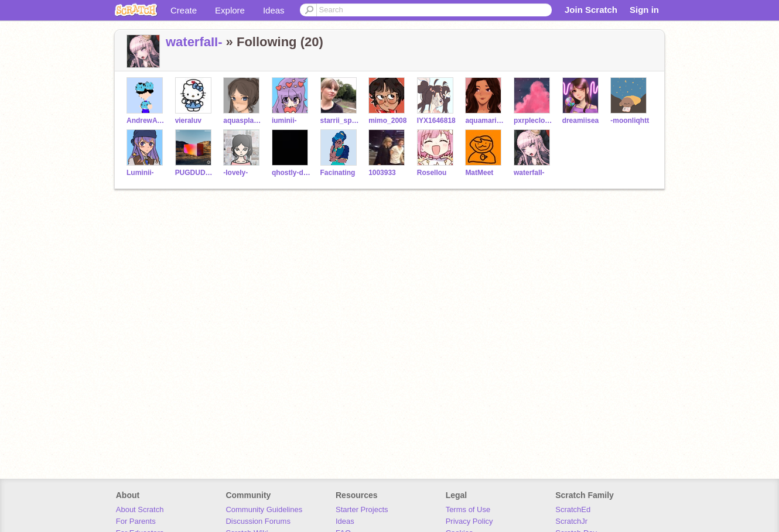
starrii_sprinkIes (340, 121)
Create (184, 10)
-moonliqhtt (630, 121)
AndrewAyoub (146, 121)
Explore (230, 10)
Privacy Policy (469, 521)
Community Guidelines (264, 509)
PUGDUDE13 (195, 173)
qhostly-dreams (291, 173)
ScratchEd (573, 509)
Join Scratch (591, 10)
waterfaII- (194, 42)
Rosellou (432, 173)
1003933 (382, 173)
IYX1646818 (436, 121)
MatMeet (479, 173)
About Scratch (140, 509)
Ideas (274, 10)
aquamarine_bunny (485, 121)
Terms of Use (468, 509)
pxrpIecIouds (533, 121)
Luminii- (140, 173)
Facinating (338, 173)
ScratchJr (571, 521)
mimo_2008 (387, 121)
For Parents (136, 521)
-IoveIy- (235, 173)
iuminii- (284, 121)
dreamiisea (581, 121)
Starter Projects (362, 509)
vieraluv (188, 121)
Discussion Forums (258, 521)
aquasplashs (243, 121)
